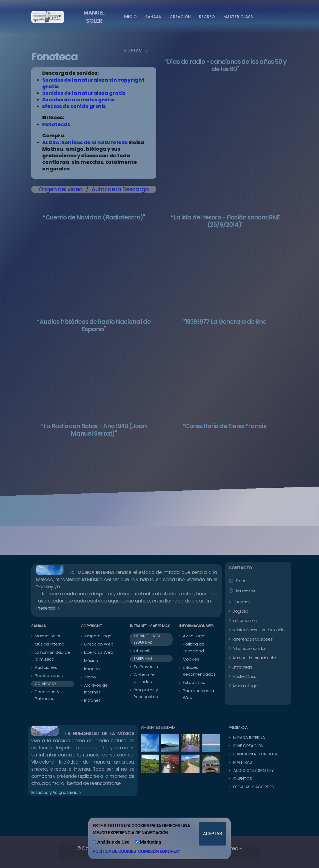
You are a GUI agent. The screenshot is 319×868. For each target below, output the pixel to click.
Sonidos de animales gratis (78, 100)
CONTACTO (136, 50)
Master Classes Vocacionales (259, 630)
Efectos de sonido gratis (74, 106)
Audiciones (46, 667)
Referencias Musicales (252, 639)
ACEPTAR (213, 834)
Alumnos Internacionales (254, 658)
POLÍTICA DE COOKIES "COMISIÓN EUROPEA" (136, 851)
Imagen (92, 669)
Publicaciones (49, 676)
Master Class (244, 676)
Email (241, 581)
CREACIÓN (180, 17)
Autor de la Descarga (120, 189)
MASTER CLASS (238, 17)
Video (90, 677)
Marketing (148, 842)
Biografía (240, 611)
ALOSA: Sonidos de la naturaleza (85, 142)
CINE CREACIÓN (248, 746)
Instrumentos (244, 620)
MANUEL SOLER (94, 17)
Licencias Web (99, 652)
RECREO (207, 17)
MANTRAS (243, 762)
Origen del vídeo (61, 189)
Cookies (191, 659)
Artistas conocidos (249, 648)
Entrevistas (241, 667)
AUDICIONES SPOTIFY (254, 770)
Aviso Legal (194, 636)
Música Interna (50, 644)
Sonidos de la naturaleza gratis (84, 93)
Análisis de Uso (111, 842)
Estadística (194, 682)
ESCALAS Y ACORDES (254, 787)
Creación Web (99, 644)
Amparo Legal (98, 636)
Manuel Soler (48, 636)
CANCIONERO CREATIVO (257, 754)
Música (91, 660)
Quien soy (241, 602)
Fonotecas (56, 124)
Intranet (92, 700)
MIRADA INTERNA (249, 737)
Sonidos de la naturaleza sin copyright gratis (93, 83)
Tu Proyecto (146, 666)
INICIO (130, 17)
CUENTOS (243, 779)
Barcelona (245, 590)
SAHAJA (153, 17)
